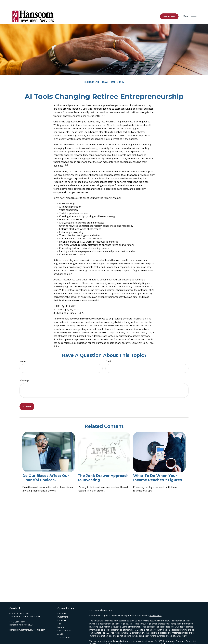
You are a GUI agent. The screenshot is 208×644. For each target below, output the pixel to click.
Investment (63, 608)
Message (24, 372)
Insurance (62, 612)
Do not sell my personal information (181, 635)
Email (108, 352)
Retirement (63, 605)
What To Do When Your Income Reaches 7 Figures (158, 469)
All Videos (62, 625)
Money (61, 618)
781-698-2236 (23, 605)
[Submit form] (27, 398)
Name (23, 352)
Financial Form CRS (103, 602)
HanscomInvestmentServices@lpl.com (27, 621)
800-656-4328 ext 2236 (30, 608)
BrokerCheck (155, 607)
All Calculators (64, 629)
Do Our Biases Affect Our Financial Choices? (46, 469)
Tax (59, 615)
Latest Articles (64, 622)
